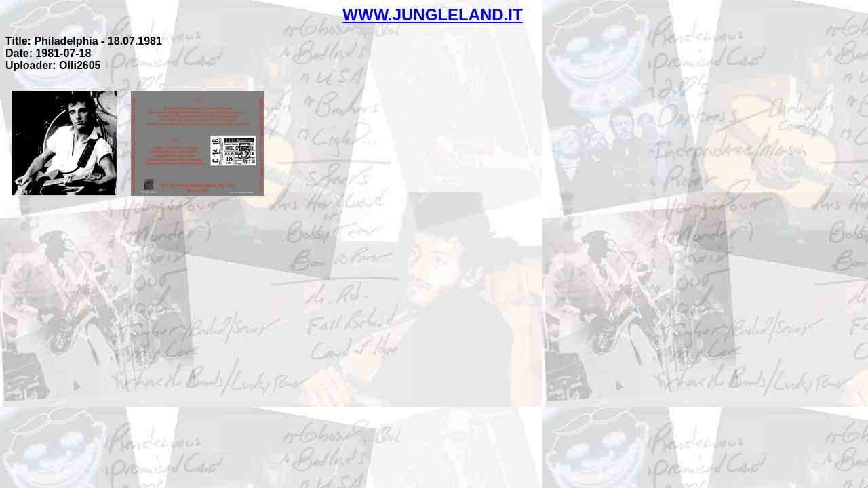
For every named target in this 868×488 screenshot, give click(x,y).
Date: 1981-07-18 (48, 53)
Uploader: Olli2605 (53, 65)
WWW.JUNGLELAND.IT (432, 15)
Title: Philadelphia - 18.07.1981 (84, 41)
